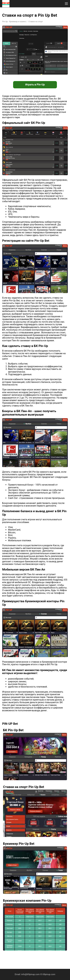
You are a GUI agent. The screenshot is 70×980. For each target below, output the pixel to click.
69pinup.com (49, 974)
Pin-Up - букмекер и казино (14, 22)
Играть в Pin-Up (35, 84)
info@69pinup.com (31, 974)
